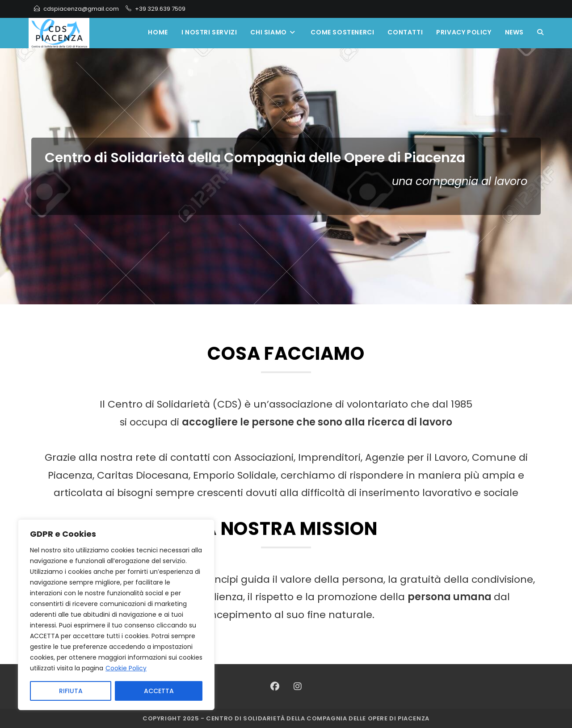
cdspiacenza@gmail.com (81, 9)
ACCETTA (159, 691)
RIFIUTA (71, 691)
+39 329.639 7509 (160, 9)
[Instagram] (298, 686)
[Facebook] (275, 686)
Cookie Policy (126, 669)
